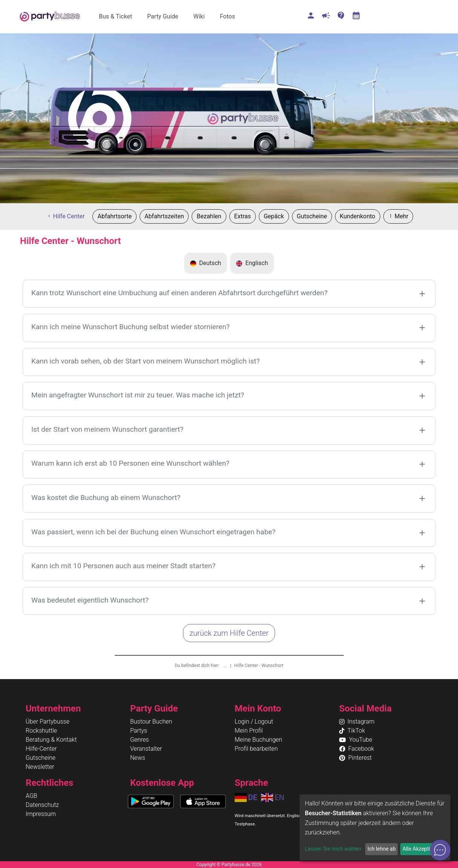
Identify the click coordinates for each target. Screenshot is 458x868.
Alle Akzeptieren (421, 849)
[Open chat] (440, 850)
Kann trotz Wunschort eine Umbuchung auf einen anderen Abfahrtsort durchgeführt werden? (179, 293)
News (138, 758)
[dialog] (375, 827)
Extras (243, 216)
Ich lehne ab (382, 849)
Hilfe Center (66, 216)
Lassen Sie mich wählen (333, 849)
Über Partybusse (48, 722)
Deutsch (206, 263)
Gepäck (274, 216)
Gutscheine (312, 216)
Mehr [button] (398, 216)
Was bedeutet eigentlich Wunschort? (90, 600)
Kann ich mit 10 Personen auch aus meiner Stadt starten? (123, 566)
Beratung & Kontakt (51, 740)
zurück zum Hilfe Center (229, 633)
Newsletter (40, 767)
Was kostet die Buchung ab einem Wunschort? (106, 498)
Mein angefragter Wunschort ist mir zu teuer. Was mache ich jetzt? (138, 395)
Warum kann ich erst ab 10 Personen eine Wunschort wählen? (130, 463)
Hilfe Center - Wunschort (259, 666)
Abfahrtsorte (114, 216)
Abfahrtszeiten (164, 216)
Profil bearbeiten (256, 749)
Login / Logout (254, 722)
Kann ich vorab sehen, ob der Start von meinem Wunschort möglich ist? (146, 361)
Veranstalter (146, 749)
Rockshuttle (41, 731)
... (226, 666)
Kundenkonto (358, 216)
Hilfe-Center (41, 749)
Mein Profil (249, 731)
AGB (32, 796)
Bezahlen (209, 216)
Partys (139, 731)
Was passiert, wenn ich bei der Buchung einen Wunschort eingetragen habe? (154, 532)
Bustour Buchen (151, 722)
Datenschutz (42, 805)
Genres (140, 740)
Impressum (41, 814)
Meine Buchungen (258, 740)
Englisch (252, 263)
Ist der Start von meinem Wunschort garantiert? (107, 429)
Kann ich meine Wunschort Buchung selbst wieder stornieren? (131, 327)
